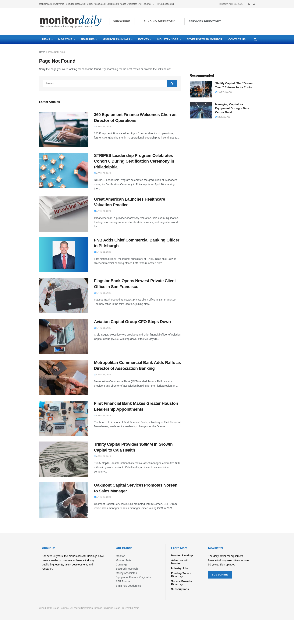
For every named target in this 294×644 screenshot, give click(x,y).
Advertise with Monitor (204, 39)
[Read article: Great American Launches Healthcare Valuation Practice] (64, 214)
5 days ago (223, 117)
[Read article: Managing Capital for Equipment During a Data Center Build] (201, 110)
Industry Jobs (168, 39)
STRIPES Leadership (164, 4)
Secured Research (75, 4)
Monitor (120, 556)
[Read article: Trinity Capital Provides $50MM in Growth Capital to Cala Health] (64, 459)
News (46, 39)
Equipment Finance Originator (122, 4)
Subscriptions (180, 589)
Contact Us (237, 39)
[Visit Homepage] (71, 21)
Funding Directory (159, 21)
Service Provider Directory (182, 583)
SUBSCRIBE (220, 575)
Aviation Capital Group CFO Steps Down (133, 322)
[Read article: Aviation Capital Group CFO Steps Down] (64, 336)
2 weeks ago (224, 92)
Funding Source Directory (181, 575)
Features (87, 39)
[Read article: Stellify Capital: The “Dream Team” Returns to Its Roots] (201, 89)
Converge (59, 4)
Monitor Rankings (116, 39)
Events (143, 39)
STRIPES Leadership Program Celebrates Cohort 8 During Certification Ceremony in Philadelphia (134, 161)
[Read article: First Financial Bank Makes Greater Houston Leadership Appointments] (64, 418)
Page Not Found (57, 52)
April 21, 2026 (103, 126)
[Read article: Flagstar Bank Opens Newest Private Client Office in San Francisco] (64, 296)
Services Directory (205, 21)
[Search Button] (255, 39)
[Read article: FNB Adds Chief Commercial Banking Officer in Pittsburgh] (64, 255)
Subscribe (122, 21)
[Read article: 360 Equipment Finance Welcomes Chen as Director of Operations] (64, 129)
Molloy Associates (96, 4)
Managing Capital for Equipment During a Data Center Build (232, 108)
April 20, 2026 (103, 497)
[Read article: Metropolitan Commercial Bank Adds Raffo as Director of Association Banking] (64, 377)
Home (42, 52)
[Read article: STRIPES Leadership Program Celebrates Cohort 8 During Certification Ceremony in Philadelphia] (64, 170)
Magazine (65, 39)
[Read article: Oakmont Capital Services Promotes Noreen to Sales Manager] (64, 500)
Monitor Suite (46, 4)
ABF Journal (145, 4)
